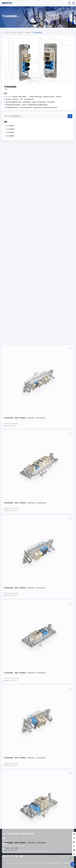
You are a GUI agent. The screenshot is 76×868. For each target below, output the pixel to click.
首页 (6, 32)
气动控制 (20, 32)
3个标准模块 (9, 129)
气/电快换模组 (37, 32)
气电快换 (28, 32)
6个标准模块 (9, 136)
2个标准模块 (9, 126)
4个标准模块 (9, 133)
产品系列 (13, 32)
